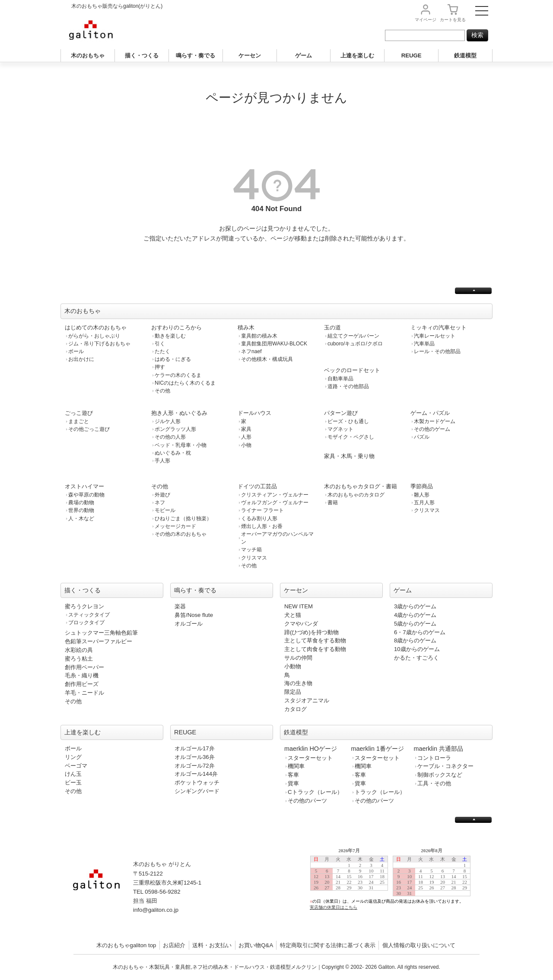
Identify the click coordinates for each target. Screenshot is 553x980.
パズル (422, 437)
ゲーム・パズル (430, 413)
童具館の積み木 (259, 336)
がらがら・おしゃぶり (94, 336)
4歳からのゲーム (415, 615)
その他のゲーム (432, 429)
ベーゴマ (76, 766)
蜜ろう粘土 (79, 659)
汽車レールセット (435, 336)
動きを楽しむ (170, 336)
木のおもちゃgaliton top (126, 945)
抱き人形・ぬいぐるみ (179, 413)
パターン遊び (341, 413)
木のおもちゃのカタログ (356, 495)
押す (160, 367)
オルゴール (189, 624)
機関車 (296, 766)
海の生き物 (298, 683)
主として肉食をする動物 (315, 649)
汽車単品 (424, 344)
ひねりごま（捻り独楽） (183, 518)
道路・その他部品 (348, 386)
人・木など (81, 518)
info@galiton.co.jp (156, 910)
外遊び (162, 495)
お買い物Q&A (256, 945)
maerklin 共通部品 (439, 749)
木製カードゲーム (435, 421)
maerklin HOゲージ (311, 749)
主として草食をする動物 (315, 640)
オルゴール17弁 (195, 748)
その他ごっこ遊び (89, 429)
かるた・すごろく (416, 658)
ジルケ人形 (168, 421)
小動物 (293, 666)
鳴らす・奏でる (195, 55)
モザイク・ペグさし (351, 437)
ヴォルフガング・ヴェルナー (275, 503)
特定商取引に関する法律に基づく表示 (328, 945)
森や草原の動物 (86, 495)
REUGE (412, 55)
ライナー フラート (262, 510)
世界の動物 (81, 510)
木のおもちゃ (88, 55)
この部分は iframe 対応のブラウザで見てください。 (394, 886)
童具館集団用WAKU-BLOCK (274, 344)
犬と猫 (293, 615)
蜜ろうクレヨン (84, 606)
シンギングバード (197, 791)
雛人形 (422, 495)
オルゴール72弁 (195, 766)
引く (160, 344)
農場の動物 (81, 503)
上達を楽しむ (357, 55)
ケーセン (250, 55)
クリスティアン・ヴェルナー (275, 495)
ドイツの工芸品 (257, 486)
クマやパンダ (301, 624)
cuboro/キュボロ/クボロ (355, 344)
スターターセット (310, 758)
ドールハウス (254, 413)
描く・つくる (142, 55)
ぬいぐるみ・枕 (173, 453)
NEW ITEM (299, 606)
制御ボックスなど (440, 775)
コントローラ (434, 758)
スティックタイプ (89, 615)
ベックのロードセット (352, 370)
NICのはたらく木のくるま (185, 383)
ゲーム (304, 55)
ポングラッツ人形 (175, 429)
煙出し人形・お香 (262, 526)
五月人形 (424, 503)
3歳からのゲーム (415, 606)
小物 (246, 445)
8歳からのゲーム (415, 640)
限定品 (293, 692)
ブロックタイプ (86, 623)
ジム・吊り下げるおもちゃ (99, 344)
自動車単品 (340, 379)
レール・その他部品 (437, 351)
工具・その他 (434, 783)
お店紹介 (174, 945)
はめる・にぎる (173, 359)
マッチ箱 (251, 550)
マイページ (426, 20)
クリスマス (254, 558)
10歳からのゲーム (417, 649)
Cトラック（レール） (315, 792)
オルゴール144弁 (196, 774)
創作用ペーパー (84, 667)
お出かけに (81, 359)
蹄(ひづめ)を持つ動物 (311, 632)
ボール (76, 351)
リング (73, 757)
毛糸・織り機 (82, 675)
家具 (246, 429)
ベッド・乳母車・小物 (181, 445)
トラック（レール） (380, 792)
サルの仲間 (298, 658)
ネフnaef (251, 351)
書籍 (333, 503)
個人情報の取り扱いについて (419, 945)
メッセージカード (175, 526)
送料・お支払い (212, 945)
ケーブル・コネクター (445, 766)
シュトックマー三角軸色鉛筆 (101, 633)
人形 (246, 437)
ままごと (79, 421)
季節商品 (422, 486)
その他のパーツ (307, 801)
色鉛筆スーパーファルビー (99, 641)
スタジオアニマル (307, 700)
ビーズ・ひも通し (348, 421)
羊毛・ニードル (84, 693)
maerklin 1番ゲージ (378, 749)
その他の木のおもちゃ (181, 534)
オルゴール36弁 (195, 757)
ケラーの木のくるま (178, 375)
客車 (293, 775)
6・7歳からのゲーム (420, 632)
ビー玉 (73, 782)
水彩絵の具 (79, 650)
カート (453, 20)
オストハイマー (84, 486)
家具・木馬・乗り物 (349, 456)
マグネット (340, 429)
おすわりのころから (176, 327)
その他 (162, 391)
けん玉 (73, 774)
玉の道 (332, 327)
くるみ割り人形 (259, 518)
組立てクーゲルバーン (353, 336)
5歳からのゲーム (415, 624)
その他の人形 (170, 437)
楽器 (180, 606)
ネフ (160, 503)
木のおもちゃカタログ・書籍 (361, 486)
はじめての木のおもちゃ (96, 327)
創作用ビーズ (82, 684)
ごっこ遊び (79, 413)
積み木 (246, 327)
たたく (162, 351)
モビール (165, 510)
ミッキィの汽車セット (439, 327)
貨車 (293, 783)
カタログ (296, 709)
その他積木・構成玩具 (267, 359)
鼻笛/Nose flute (194, 615)
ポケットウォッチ (197, 782)
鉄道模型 (465, 55)
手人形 (162, 461)
